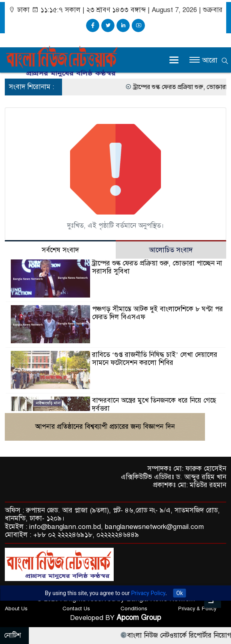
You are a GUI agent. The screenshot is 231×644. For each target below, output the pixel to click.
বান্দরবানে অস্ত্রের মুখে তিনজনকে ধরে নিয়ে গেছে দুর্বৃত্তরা (154, 404)
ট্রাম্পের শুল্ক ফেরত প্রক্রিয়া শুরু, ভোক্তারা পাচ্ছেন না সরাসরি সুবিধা (157, 267)
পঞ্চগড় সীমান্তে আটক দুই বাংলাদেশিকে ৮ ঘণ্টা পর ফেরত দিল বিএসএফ (158, 313)
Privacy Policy (148, 593)
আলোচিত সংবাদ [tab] (171, 250)
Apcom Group (139, 618)
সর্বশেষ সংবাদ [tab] (60, 250)
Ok (180, 593)
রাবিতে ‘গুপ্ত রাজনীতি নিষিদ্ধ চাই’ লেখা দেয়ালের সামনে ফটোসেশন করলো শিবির (155, 359)
